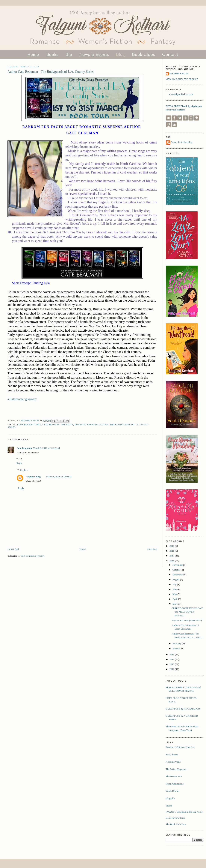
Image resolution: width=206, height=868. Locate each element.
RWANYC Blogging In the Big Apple (184, 812)
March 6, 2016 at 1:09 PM (59, 476)
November (178, 565)
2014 (172, 659)
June (175, 589)
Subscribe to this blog (182, 142)
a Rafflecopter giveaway (22, 399)
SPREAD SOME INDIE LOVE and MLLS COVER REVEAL (187, 612)
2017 (172, 556)
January (177, 648)
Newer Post (13, 549)
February (177, 643)
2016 (172, 561)
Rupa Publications (175, 784)
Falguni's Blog (33, 476)
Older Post (152, 549)
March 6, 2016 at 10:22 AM (46, 448)
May (175, 594)
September (178, 575)
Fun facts (67, 425)
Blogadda (170, 798)
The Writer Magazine (176, 769)
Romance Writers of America (180, 747)
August (176, 579)
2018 (172, 551)
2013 (172, 664)
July (175, 584)
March (176, 604)
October (177, 570)
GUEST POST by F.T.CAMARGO (183, 709)
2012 (172, 669)
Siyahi (169, 806)
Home (83, 549)
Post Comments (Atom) (33, 556)
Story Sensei (172, 754)
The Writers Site (174, 776)
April (175, 599)
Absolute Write (173, 762)
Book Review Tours (175, 818)
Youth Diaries (172, 791)
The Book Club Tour (176, 824)
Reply (19, 463)
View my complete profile (182, 79)
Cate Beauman (51, 425)
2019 (172, 546)
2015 (172, 654)
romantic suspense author (92, 425)
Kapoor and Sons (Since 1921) (187, 620)
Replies (24, 470)
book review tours (29, 425)
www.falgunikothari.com (181, 94)
